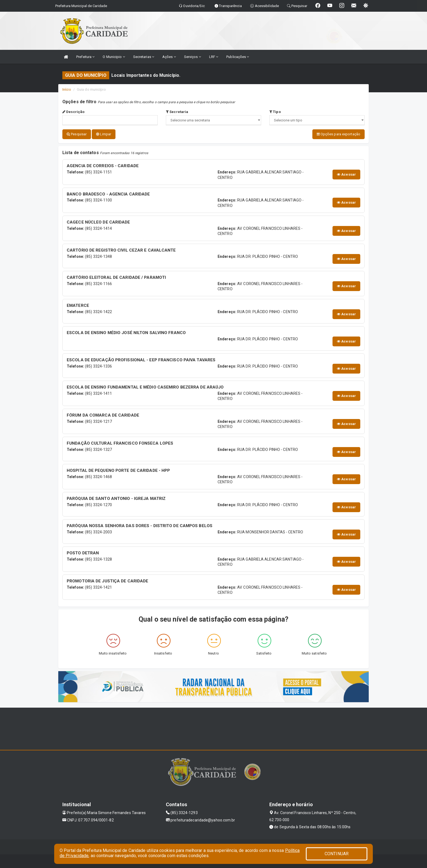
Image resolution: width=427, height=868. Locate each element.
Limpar (104, 134)
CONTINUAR (337, 854)
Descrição (73, 112)
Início (67, 89)
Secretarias (144, 57)
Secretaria (177, 112)
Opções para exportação (338, 134)
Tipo (275, 112)
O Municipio (114, 57)
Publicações (238, 57)
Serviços (193, 57)
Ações (169, 57)
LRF (214, 57)
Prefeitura (85, 57)
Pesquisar (77, 134)
